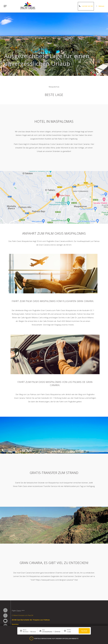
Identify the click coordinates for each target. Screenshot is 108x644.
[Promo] (72, 633)
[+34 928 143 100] (80, 6)
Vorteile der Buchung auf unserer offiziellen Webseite (56, 639)
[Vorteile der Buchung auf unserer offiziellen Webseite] (31, 639)
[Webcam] (97, 6)
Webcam (101, 6)
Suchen (84, 632)
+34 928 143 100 (87, 6)
